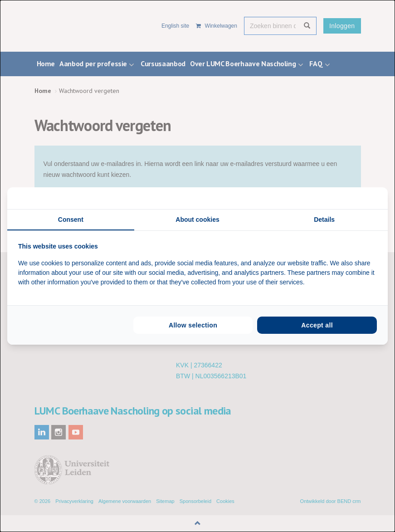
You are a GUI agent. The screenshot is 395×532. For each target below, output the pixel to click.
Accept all (317, 325)
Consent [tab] (71, 220)
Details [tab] (324, 220)
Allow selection (193, 325)
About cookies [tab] (197, 220)
